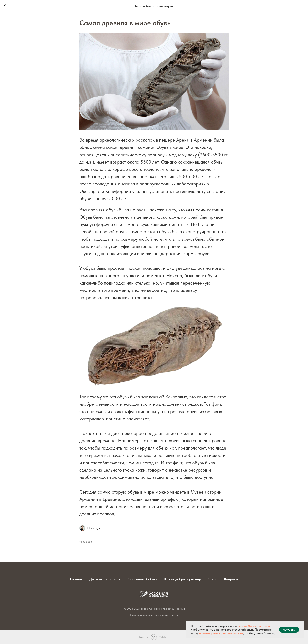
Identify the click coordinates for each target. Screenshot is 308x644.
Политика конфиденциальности (149, 615)
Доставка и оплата (105, 579)
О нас (212, 579)
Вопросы (231, 579)
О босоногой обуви (142, 579)
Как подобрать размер (183, 579)
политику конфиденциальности (221, 633)
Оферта (173, 615)
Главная (76, 579)
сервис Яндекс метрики (254, 626)
